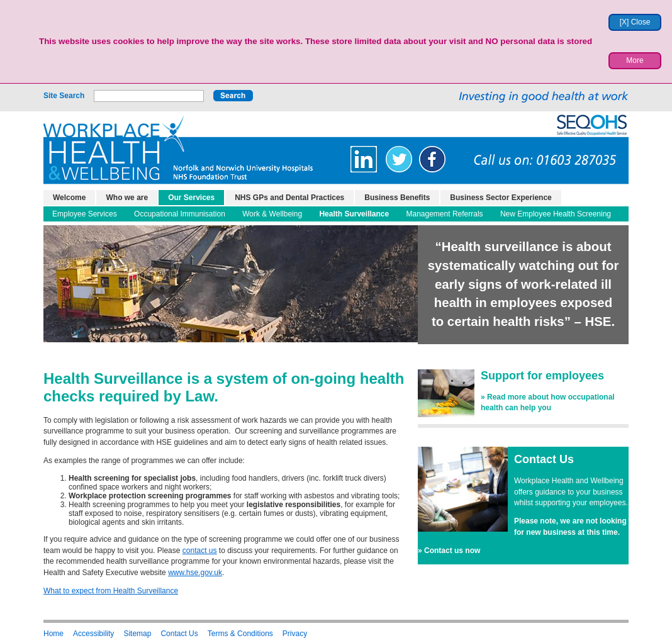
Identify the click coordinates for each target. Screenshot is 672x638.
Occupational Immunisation (180, 214)
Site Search (64, 96)
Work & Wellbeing (272, 214)
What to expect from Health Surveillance (111, 591)
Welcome (69, 198)
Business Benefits (397, 198)
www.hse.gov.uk (195, 573)
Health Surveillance (354, 214)
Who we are (127, 198)
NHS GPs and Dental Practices (289, 198)
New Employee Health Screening (556, 214)
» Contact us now (449, 551)
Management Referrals (445, 214)
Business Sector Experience (501, 198)
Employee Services (85, 214)
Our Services (191, 198)
